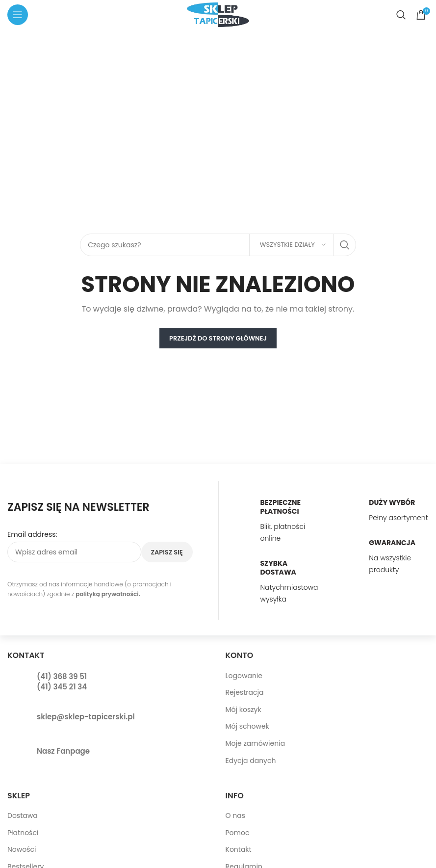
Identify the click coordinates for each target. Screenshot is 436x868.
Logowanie (244, 676)
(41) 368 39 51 (62, 676)
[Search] (401, 15)
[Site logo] (218, 14)
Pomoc (238, 833)
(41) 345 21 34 (62, 687)
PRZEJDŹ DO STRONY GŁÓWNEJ (218, 338)
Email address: (32, 535)
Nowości (22, 849)
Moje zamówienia (256, 743)
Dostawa (23, 815)
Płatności (23, 833)
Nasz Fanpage (63, 751)
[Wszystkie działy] (291, 245)
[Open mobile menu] (18, 15)
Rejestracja (245, 692)
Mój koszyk (244, 710)
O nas (235, 815)
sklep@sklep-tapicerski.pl (86, 717)
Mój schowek (247, 726)
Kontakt (239, 849)
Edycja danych (251, 761)
